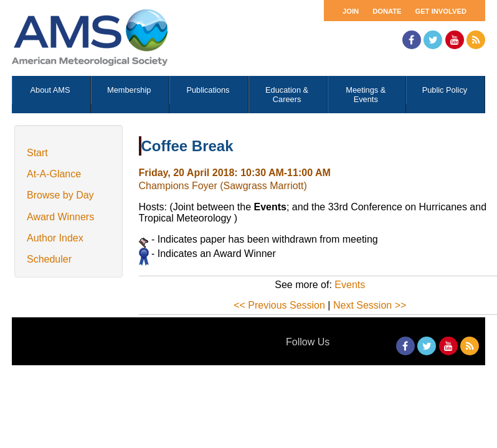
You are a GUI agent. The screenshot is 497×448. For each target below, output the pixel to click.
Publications (208, 90)
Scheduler (49, 259)
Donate (387, 11)
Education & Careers (287, 95)
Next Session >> (370, 305)
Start (37, 153)
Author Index (55, 238)
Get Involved (441, 11)
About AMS (50, 90)
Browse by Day (60, 195)
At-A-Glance (54, 174)
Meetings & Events (366, 95)
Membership (129, 90)
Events (350, 285)
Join (351, 11)
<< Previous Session (279, 305)
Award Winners (60, 217)
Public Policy (445, 90)
